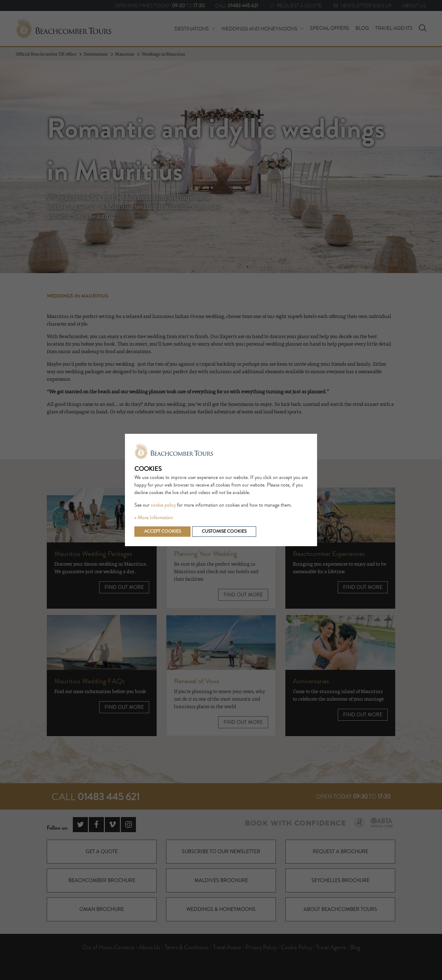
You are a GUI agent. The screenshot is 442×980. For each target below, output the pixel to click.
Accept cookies (162, 531)
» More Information (154, 518)
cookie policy (163, 505)
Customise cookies (224, 531)
